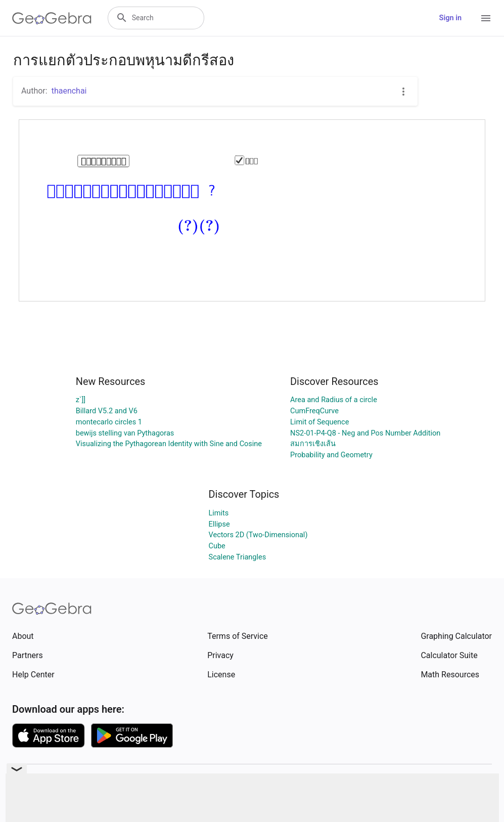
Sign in (450, 18)
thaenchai (69, 91)
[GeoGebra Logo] (52, 18)
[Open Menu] (486, 18)
